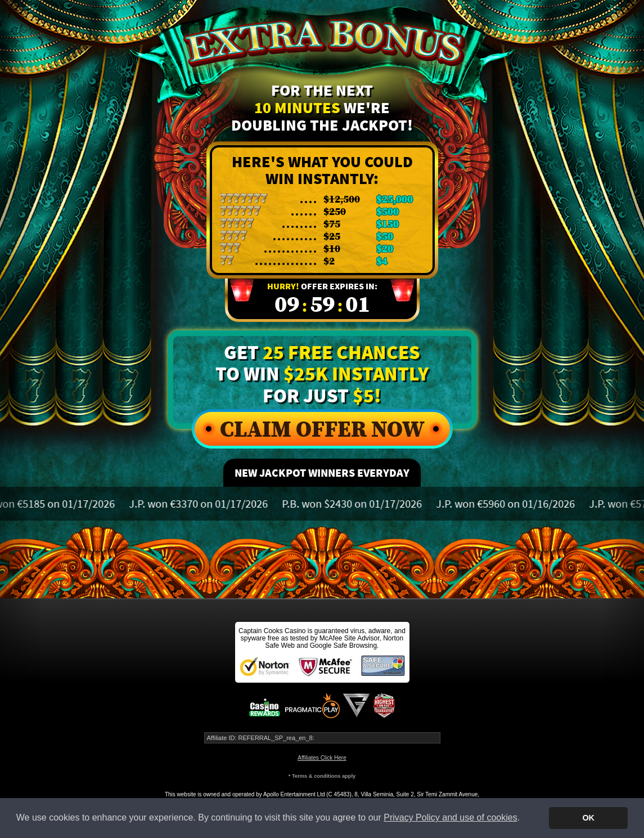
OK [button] (588, 818)
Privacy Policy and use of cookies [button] (450, 817)
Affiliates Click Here (322, 758)
